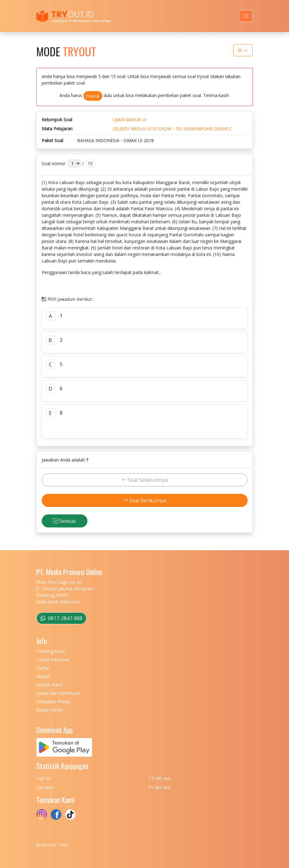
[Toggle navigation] (246, 16)
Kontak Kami (49, 685)
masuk (93, 96)
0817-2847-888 (61, 618)
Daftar (43, 668)
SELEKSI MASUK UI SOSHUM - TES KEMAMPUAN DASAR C (172, 129)
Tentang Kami (51, 651)
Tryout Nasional (53, 659)
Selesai (64, 521)
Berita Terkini (50, 710)
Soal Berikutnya (144, 500)
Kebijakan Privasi (53, 701)
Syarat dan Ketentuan (58, 693)
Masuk (43, 676)
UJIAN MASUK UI (130, 120)
